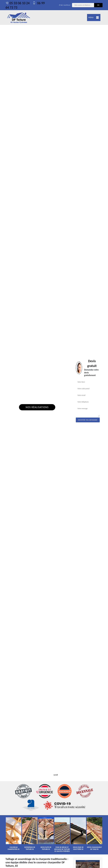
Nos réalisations (37, 407)
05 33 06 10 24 (18, 3)
